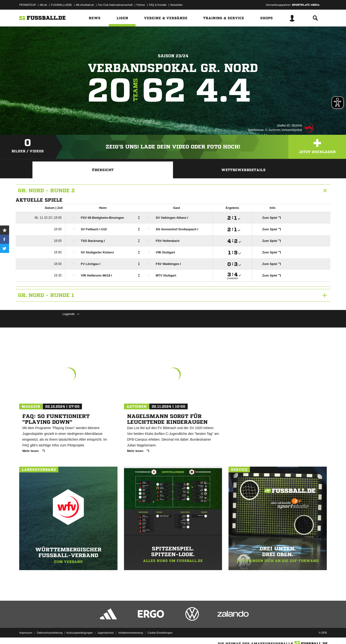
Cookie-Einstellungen (160, 633)
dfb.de (43, 5)
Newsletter (177, 5)
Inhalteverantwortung (131, 633)
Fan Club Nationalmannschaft (115, 5)
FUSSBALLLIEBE (61, 5)
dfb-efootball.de (85, 5)
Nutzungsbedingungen (80, 633)
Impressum (26, 633)
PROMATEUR (28, 5)
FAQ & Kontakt (158, 5)
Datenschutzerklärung (50, 633)
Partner (141, 5)
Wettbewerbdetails (243, 170)
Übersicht (103, 170)
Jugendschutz (105, 633)
